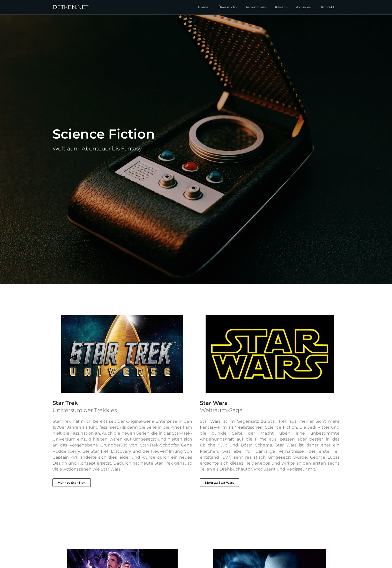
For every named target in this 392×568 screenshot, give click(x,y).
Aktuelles (303, 7)
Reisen (280, 7)
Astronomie (255, 7)
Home (203, 7)
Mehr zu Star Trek (72, 483)
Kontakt (328, 7)
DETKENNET (70, 7)
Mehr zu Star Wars (220, 483)
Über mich (227, 7)
